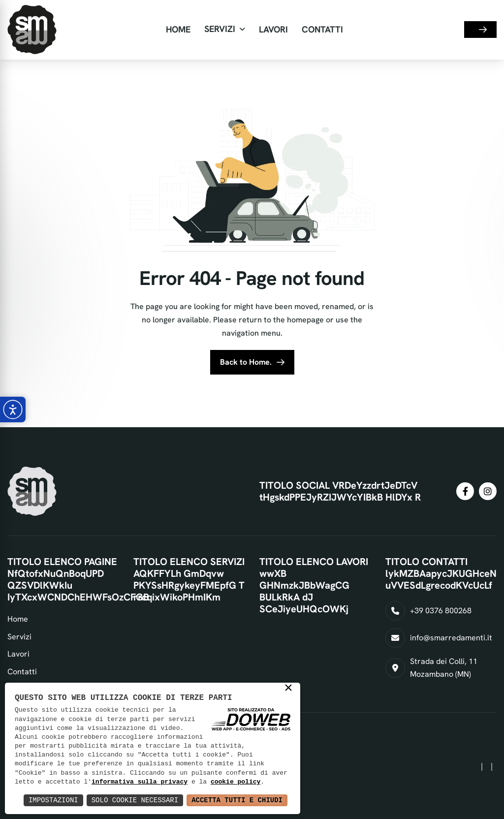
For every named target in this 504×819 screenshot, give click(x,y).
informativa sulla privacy (140, 782)
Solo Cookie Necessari (135, 800)
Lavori (273, 29)
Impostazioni (53, 800)
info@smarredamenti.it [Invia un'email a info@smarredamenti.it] (451, 638)
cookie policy (236, 782)
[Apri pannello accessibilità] (13, 409)
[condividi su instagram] (488, 491)
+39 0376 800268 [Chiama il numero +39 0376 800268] (441, 611)
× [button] (288, 689)
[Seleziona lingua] (442, 30)
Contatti (322, 29)
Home (178, 29)
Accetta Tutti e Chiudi (237, 800)
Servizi (220, 29)
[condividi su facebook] (465, 491)
